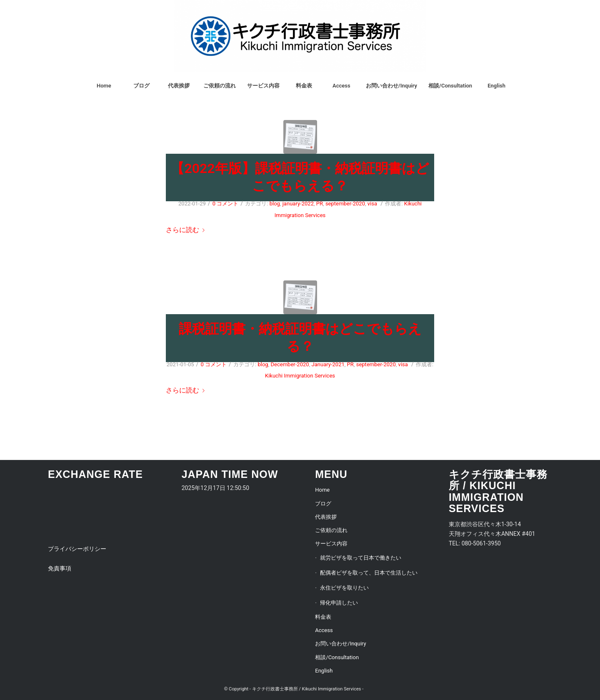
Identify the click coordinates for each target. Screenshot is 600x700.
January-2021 (328, 364)
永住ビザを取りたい (344, 588)
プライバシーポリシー (77, 549)
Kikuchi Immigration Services (300, 376)
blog (275, 204)
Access (324, 630)
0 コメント (226, 204)
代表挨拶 (326, 517)
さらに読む (187, 230)
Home (322, 490)
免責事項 (60, 568)
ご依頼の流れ (331, 530)
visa (372, 204)
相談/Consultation (337, 657)
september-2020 (345, 204)
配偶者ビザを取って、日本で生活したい (369, 573)
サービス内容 (331, 544)
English (324, 671)
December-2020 (290, 364)
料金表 (323, 617)
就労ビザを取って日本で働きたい (361, 558)
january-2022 (298, 204)
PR (320, 204)
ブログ (323, 504)
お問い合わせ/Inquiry (340, 644)
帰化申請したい (339, 603)
